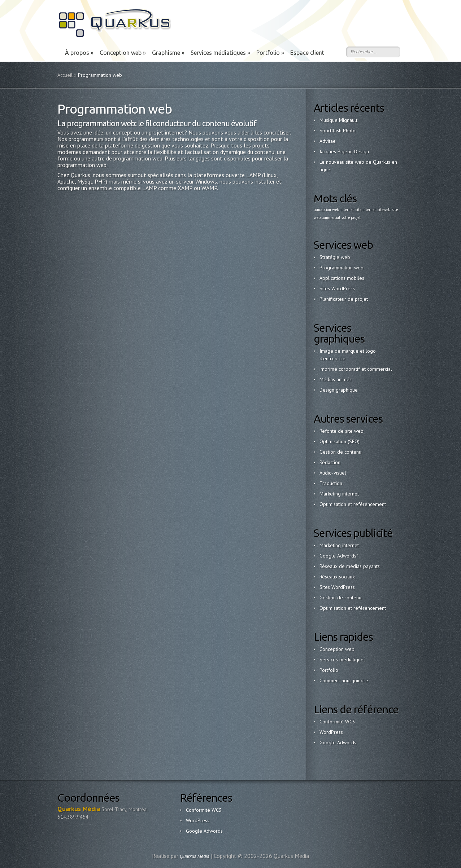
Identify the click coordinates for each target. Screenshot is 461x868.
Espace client (307, 53)
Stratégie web (335, 257)
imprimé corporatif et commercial (356, 369)
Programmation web (342, 268)
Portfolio (270, 53)
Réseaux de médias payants (350, 566)
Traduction (331, 483)
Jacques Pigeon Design (344, 151)
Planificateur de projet (344, 299)
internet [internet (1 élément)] (347, 210)
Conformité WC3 (337, 722)
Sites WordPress (337, 288)
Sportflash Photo (338, 131)
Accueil (65, 75)
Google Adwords (338, 743)
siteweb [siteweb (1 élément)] (384, 210)
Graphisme (168, 53)
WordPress (331, 732)
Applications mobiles (342, 278)
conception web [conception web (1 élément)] (326, 210)
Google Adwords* (339, 556)
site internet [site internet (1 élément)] (366, 210)
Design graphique (339, 390)
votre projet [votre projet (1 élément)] (351, 217)
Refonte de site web (342, 431)
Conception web (123, 53)
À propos (79, 53)
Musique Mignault (338, 120)
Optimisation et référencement (353, 504)
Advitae (328, 141)
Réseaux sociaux (337, 577)
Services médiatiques (220, 53)
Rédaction (330, 462)
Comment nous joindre (344, 680)
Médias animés (336, 379)
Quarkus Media (194, 856)
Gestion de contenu (340, 452)
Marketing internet (339, 494)
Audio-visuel (333, 473)
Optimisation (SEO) (340, 441)
